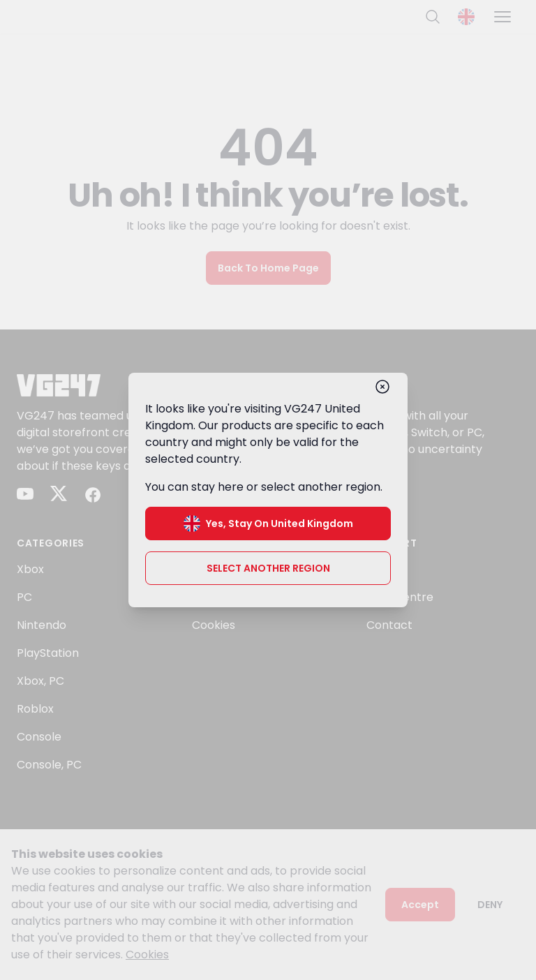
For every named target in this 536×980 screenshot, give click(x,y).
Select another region (268, 568)
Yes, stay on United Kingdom (268, 524)
